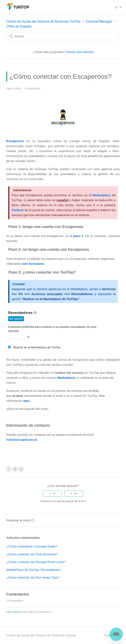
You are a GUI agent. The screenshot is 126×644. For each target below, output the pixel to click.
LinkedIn (21, 469)
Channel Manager (99, 21)
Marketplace (66, 378)
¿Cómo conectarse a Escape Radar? (32, 546)
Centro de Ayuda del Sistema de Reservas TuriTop (43, 21)
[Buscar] (63, 36)
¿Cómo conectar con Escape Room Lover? (36, 562)
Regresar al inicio (20, 520)
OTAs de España (19, 26)
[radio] (52, 494)
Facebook (9, 469)
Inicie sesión (14, 612)
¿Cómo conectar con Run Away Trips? (33, 577)
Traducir (18, 210)
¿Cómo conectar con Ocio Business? (32, 554)
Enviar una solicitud (80, 52)
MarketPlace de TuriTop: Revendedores (33, 570)
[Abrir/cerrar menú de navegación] (116, 7)
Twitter (15, 469)
